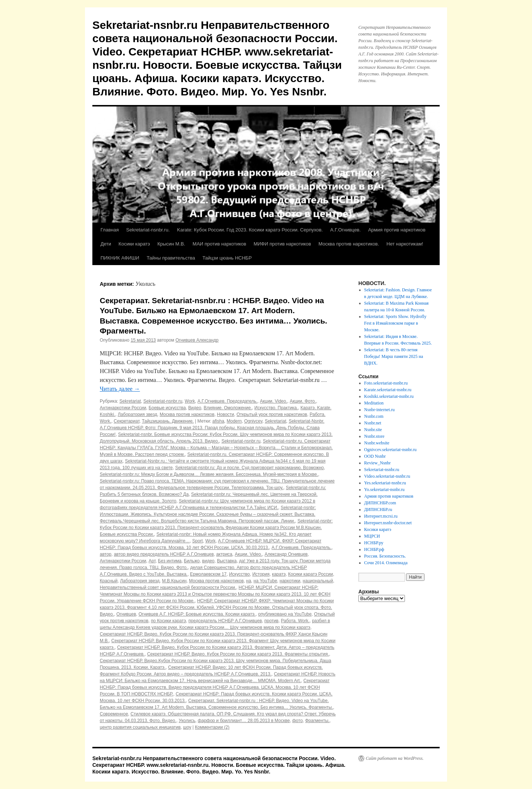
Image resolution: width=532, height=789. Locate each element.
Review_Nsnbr (378, 463)
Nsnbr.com (374, 416)
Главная (110, 230)
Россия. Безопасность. (385, 556)
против (272, 621)
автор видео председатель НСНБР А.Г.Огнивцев (164, 554)
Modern (234, 421)
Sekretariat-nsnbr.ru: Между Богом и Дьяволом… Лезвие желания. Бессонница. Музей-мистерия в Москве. (209, 474)
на (248, 581)
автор (106, 554)
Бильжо (192, 561)
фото (297, 721)
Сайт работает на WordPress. (395, 758)
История (261, 574)
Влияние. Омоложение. (228, 408)
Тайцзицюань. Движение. (168, 421)
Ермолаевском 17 (208, 574)
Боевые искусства (167, 408)
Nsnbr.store (374, 436)
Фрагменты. (317, 721)
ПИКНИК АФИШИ (120, 258)
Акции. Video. (274, 401)
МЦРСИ (372, 536)
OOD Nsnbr (375, 456)
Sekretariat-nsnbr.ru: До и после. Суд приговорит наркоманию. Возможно (249, 468)
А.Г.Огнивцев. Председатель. (227, 401)
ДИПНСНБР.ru (378, 509)
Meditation (374, 403)
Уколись (187, 721)
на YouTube (265, 581)
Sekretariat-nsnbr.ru (163, 401)
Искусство (239, 574)
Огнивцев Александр (197, 340)
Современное (114, 714)
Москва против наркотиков (187, 414)
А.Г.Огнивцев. (346, 230)
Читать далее (120, 389)
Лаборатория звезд (138, 414)
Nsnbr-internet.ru (380, 410)
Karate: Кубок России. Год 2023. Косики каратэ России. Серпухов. (250, 230)
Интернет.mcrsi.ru (381, 516)
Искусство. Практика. (276, 408)
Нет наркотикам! (405, 244)
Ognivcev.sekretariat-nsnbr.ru (391, 450)
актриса (224, 554)
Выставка (227, 561)
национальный (318, 581)
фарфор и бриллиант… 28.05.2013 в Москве (244, 721)
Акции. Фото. (303, 401)
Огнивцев (126, 614)
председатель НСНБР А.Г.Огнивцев (225, 621)
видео (208, 561)
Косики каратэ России (311, 574)
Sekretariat (130, 401)
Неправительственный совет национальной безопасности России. (168, 587)
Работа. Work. (295, 621)
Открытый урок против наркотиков (272, 414)
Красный (109, 581)
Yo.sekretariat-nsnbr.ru (384, 490)
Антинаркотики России (123, 408)
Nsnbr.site (373, 430)
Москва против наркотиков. (349, 244)
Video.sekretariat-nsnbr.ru (387, 476)
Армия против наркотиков (397, 230)
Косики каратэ (134, 244)
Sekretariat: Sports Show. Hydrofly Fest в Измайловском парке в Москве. (395, 323)
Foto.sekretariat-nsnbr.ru (386, 383)
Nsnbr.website (377, 443)
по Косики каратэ (168, 621)
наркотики (290, 581)
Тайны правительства (171, 258)
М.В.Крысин (174, 581)
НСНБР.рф (374, 549)
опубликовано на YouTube (285, 614)
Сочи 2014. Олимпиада (386, 563)
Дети (106, 244)
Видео (195, 408)
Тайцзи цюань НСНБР (227, 258)
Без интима (170, 561)
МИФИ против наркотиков (282, 244)
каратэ (279, 574)
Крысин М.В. (171, 244)
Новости (225, 414)
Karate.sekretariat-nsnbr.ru (388, 390)
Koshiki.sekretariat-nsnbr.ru (389, 396)
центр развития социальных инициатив (140, 727)
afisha (218, 421)
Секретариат (127, 421)
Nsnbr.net (373, 423)
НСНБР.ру (374, 543)
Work (190, 401)
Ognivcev (253, 421)
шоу (187, 727)
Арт (152, 561)
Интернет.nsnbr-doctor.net (388, 523)
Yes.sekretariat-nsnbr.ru (385, 483)
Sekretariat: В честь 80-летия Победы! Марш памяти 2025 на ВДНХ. (394, 356)
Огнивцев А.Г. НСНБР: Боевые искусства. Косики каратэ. (197, 614)
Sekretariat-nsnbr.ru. (148, 230)
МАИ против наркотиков (219, 244)
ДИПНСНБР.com (380, 503)
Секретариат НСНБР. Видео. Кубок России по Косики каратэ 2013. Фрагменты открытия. (238, 654)
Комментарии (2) (212, 727)
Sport (197, 541)
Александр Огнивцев (286, 554)
